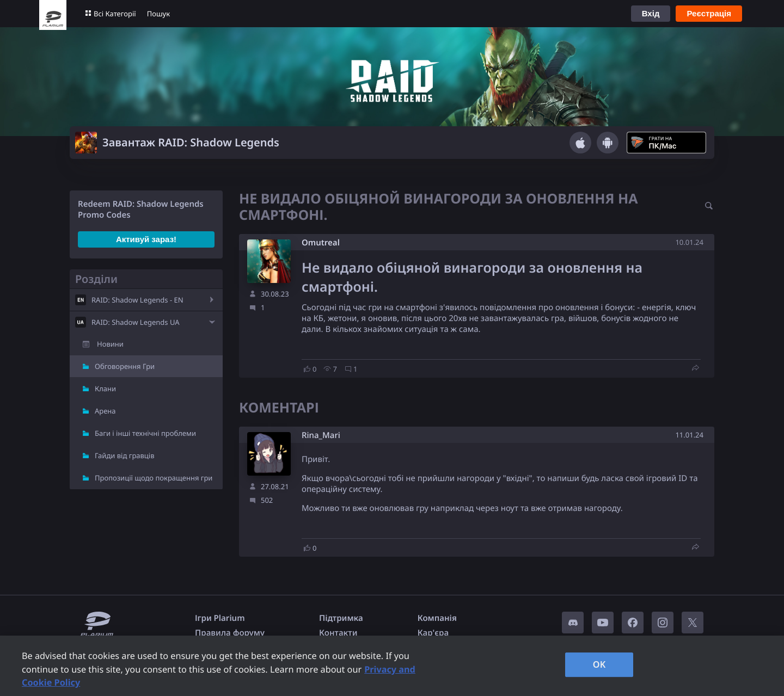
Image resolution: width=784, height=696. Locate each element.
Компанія (437, 618)
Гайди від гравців (125, 455)
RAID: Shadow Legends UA (136, 322)
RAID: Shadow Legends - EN (137, 300)
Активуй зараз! (146, 239)
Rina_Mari (321, 436)
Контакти (338, 633)
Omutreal (321, 243)
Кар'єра (433, 633)
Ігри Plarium (220, 618)
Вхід (651, 13)
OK (599, 664)
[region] (392, 666)
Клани (105, 389)
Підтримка (341, 618)
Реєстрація (709, 13)
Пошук (158, 14)
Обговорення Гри (125, 366)
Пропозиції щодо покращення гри (154, 478)
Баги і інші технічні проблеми (145, 433)
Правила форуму (230, 633)
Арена (105, 411)
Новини (110, 344)
